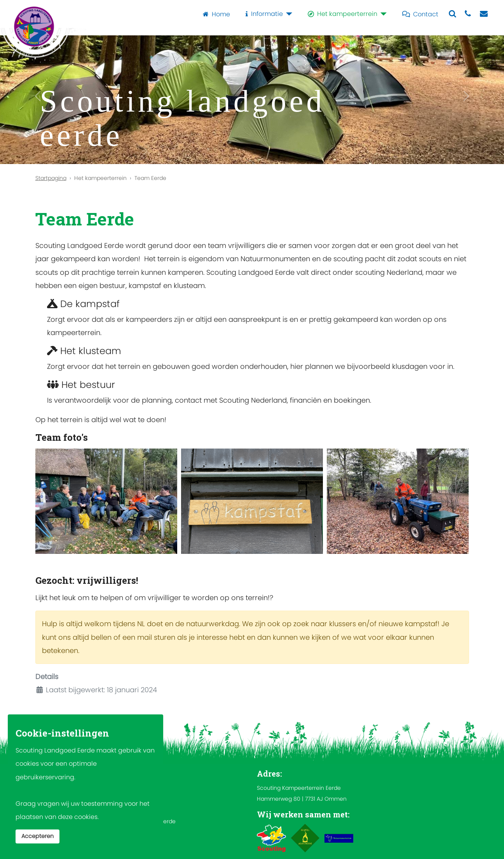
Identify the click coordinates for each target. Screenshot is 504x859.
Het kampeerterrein (341, 14)
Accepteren (37, 836)
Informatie (263, 14)
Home (215, 14)
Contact (419, 14)
